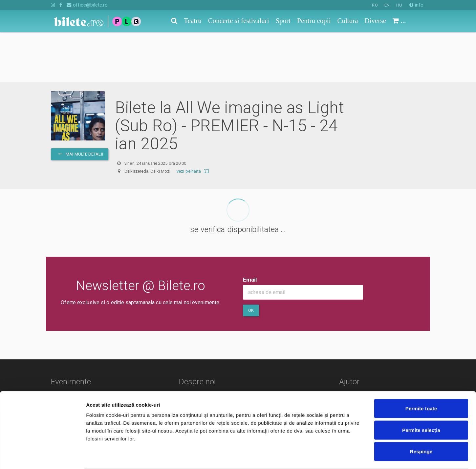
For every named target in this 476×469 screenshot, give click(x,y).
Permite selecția (421, 405)
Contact (189, 349)
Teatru (58, 349)
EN (387, 5)
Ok (251, 261)
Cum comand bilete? (372, 352)
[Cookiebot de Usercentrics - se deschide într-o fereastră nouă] (43, 456)
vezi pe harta (194, 122)
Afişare (328, 456)
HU (399, 5)
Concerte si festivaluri (76, 359)
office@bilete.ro (87, 5)
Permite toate (421, 383)
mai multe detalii (80, 105)
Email (250, 230)
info (416, 5)
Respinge (421, 426)
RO (375, 5)
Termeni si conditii (201, 359)
